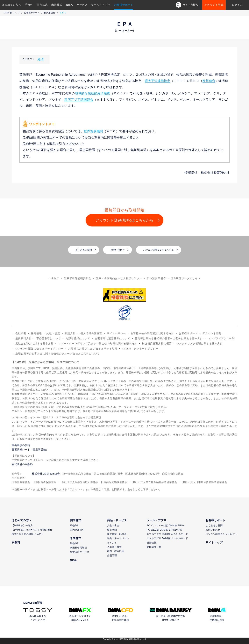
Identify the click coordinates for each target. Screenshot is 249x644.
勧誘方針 (70, 333)
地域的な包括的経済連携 (93, 93)
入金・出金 (113, 526)
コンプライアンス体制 (221, 338)
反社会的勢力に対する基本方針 (34, 343)
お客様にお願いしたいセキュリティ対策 (93, 349)
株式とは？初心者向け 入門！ (28, 534)
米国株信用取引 (79, 548)
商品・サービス (117, 520)
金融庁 (55, 278)
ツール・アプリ (101, 5)
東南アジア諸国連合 (79, 100)
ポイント (112, 543)
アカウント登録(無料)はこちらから (125, 220)
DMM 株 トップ (12, 13)
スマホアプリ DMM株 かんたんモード (167, 534)
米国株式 (57, 5)
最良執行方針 (24, 338)
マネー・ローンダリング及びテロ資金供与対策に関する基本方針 (98, 343)
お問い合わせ (117, 250)
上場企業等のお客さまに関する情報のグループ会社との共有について (58, 354)
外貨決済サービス (80, 552)
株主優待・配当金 (117, 534)
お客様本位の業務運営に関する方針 (152, 333)
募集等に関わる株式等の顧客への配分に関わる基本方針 (169, 338)
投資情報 (152, 543)
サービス (82, 5)
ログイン (237, 5)
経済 (41, 59)
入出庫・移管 (114, 547)
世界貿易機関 (93, 131)
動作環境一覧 (154, 547)
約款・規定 (53, 333)
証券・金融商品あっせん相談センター (119, 278)
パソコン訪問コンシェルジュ (159, 250)
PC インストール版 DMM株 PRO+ (166, 526)
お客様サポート (124, 5)
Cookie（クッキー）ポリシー (140, 349)
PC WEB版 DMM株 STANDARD (164, 530)
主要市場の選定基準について (112, 338)
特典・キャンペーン (118, 538)
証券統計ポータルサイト (186, 278)
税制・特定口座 (116, 551)
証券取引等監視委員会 (78, 278)
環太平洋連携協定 (158, 81)
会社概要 (21, 333)
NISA (69, 5)
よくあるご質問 (84, 250)
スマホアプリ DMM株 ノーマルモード (167, 538)
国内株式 (42, 5)
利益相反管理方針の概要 (157, 343)
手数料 (29, 5)
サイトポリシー (116, 333)
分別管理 (112, 555)
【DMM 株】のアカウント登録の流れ (32, 530)
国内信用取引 (77, 530)
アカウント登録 (214, 5)
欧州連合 (209, 81)
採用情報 (36, 333)
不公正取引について (49, 338)
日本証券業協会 (156, 278)
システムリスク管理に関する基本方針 (200, 343)
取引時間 (112, 530)
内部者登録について (78, 338)
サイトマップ (214, 542)
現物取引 (75, 526)
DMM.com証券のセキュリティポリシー (39, 349)
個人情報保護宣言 (91, 333)
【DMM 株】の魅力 (22, 526)
